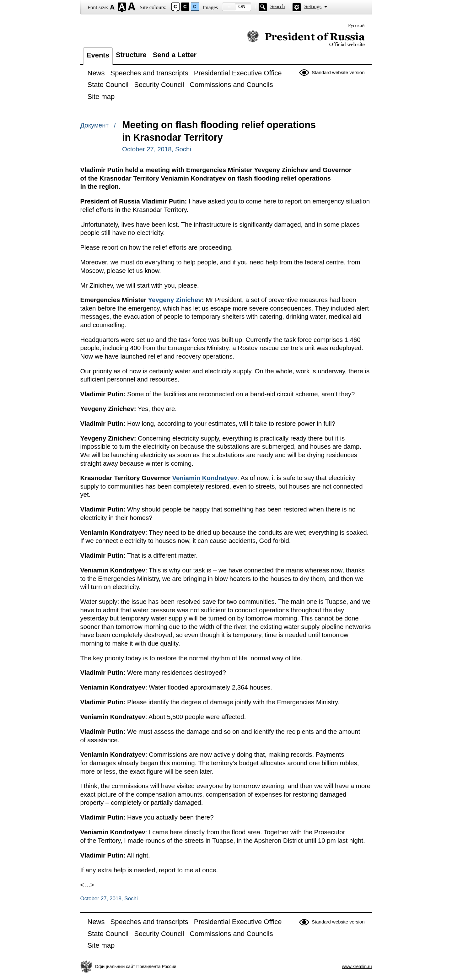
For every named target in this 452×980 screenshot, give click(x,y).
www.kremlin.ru (357, 966)
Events (98, 55)
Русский (356, 25)
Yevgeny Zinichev (175, 300)
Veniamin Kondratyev (205, 478)
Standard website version (338, 72)
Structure (131, 55)
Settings (313, 6)
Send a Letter (175, 55)
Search (277, 6)
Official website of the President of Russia (306, 38)
